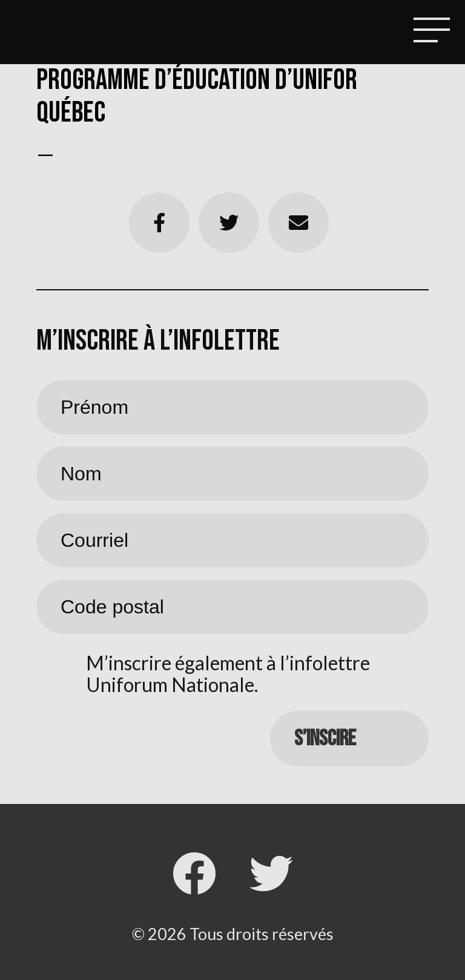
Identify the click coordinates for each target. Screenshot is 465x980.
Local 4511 (51, 33)
